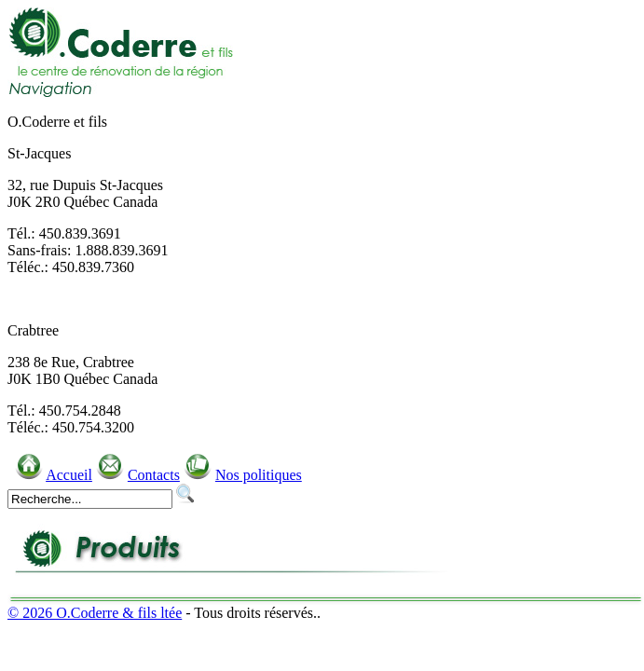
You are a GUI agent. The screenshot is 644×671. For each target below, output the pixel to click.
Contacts (154, 475)
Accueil (69, 475)
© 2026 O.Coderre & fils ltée (95, 613)
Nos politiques (259, 475)
